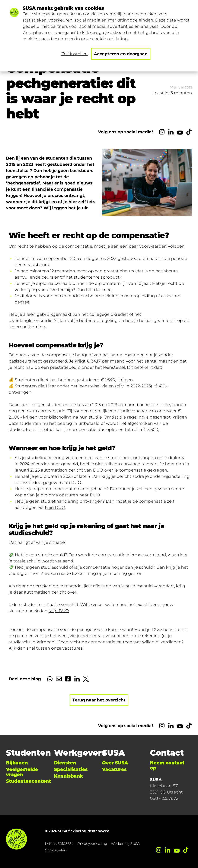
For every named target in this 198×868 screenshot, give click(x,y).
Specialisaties (71, 769)
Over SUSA (115, 763)
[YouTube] (180, 132)
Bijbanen (17, 763)
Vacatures (114, 769)
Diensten (65, 763)
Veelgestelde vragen (22, 772)
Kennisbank (69, 776)
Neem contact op (167, 765)
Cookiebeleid (56, 850)
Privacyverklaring (92, 844)
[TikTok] (189, 132)
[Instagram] (162, 132)
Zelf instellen (75, 54)
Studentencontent (28, 781)
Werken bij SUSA (125, 844)
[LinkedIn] (171, 132)
